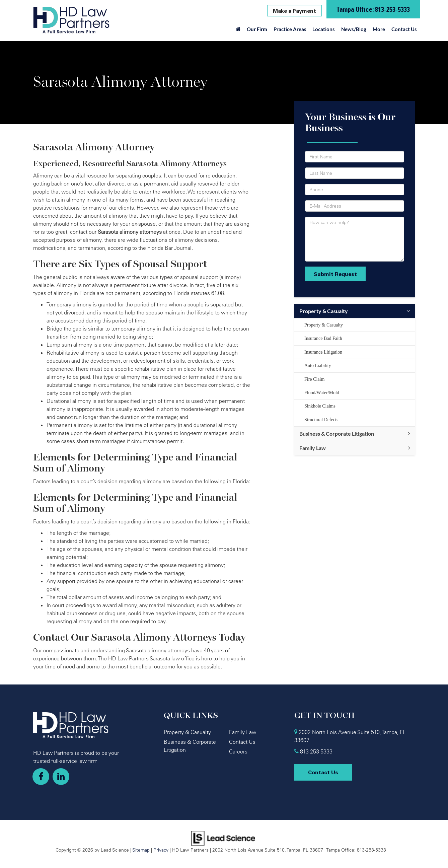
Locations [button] (324, 29)
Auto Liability (318, 366)
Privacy (161, 850)
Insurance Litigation (323, 352)
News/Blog (354, 29)
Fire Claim (314, 379)
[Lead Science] (223, 838)
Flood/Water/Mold (322, 393)
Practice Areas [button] (290, 29)
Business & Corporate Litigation (337, 433)
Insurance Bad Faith (323, 338)
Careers (238, 751)
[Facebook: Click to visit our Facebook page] (41, 777)
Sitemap (141, 850)
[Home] (238, 31)
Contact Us (404, 29)
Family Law (313, 448)
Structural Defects (321, 420)
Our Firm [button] (257, 29)
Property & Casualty (324, 311)
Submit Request (335, 274)
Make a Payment (294, 11)
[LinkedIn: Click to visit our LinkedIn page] (61, 777)
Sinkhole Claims (320, 406)
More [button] (379, 29)
